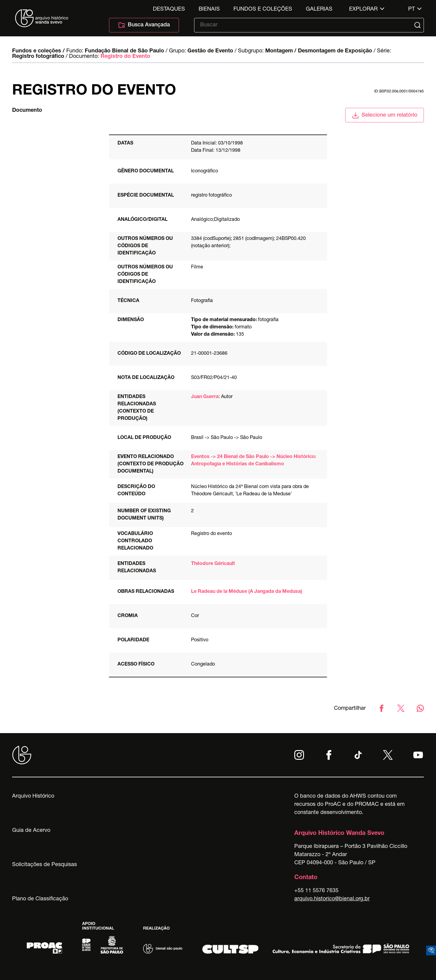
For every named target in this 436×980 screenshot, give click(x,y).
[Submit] (418, 25)
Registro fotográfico (38, 57)
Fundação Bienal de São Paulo (124, 51)
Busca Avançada (144, 25)
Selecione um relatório (385, 115)
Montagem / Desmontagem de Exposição (319, 51)
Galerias (319, 9)
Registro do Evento (125, 57)
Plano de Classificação (40, 899)
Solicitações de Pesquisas (45, 865)
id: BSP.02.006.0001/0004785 (399, 91)
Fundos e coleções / (38, 51)
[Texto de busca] (305, 25)
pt (411, 9)
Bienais (209, 9)
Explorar (363, 9)
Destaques (169, 9)
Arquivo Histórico (33, 796)
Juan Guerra (205, 397)
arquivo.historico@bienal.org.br (332, 899)
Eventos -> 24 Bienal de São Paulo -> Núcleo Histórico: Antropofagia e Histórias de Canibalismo (254, 461)
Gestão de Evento (210, 51)
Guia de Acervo (31, 831)
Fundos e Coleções (263, 9)
